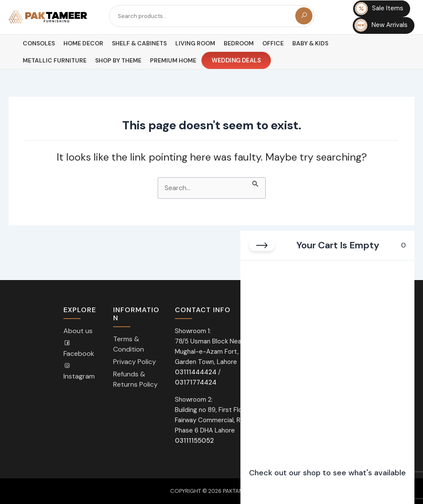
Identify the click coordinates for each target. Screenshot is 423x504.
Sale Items (379, 9)
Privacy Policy (135, 362)
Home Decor (83, 43)
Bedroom (239, 43)
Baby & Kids (310, 43)
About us (78, 331)
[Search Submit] (255, 182)
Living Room (195, 43)
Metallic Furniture (55, 60)
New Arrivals (381, 25)
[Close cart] (262, 245)
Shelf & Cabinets (139, 43)
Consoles (39, 43)
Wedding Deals (236, 61)
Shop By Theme (118, 60)
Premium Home (173, 60)
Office (273, 43)
